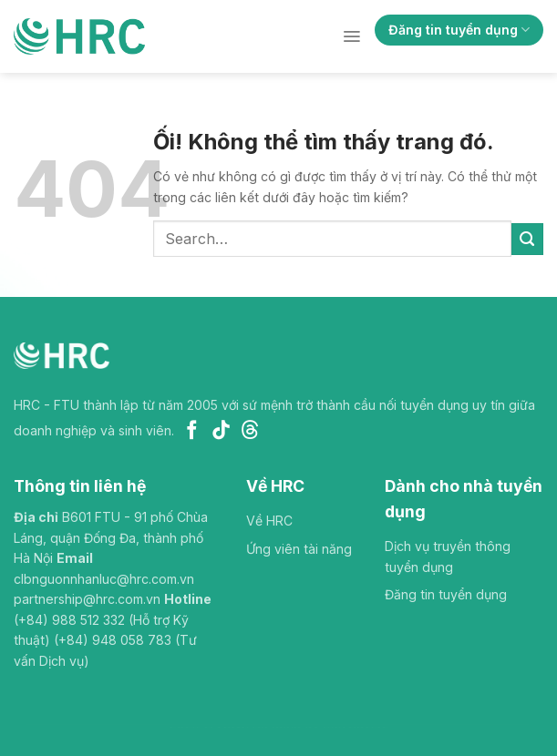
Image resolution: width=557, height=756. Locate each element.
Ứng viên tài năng (299, 549)
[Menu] (351, 36)
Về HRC (269, 521)
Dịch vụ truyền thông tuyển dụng (448, 557)
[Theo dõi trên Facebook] (192, 431)
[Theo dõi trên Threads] (250, 431)
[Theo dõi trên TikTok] (221, 431)
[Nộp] (527, 239)
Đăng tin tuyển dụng (459, 30)
